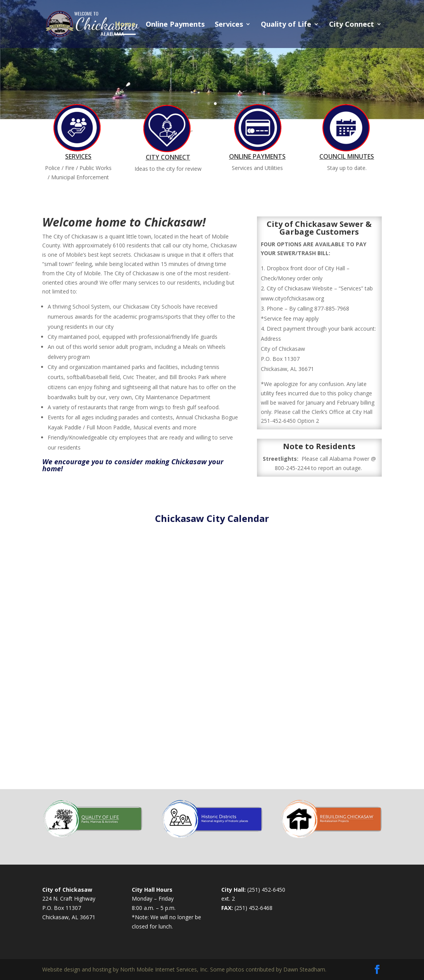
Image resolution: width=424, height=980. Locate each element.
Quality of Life (286, 25)
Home (125, 25)
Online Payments (175, 25)
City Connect (352, 25)
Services (229, 25)
